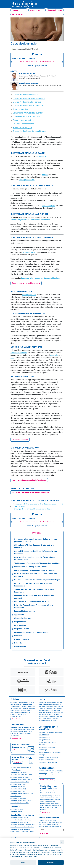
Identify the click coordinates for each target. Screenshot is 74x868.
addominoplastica (29, 295)
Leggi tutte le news (47, 779)
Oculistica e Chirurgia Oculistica (48, 757)
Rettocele (18, 643)
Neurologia (42, 755)
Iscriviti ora (44, 833)
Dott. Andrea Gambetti (27, 74)
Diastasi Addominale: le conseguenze (29, 98)
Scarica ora (18, 762)
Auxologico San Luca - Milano (19, 822)
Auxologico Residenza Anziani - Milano (22, 827)
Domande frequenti (55, 10)
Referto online (35, 10)
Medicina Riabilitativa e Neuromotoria (50, 752)
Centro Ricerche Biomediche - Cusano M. (23, 832)
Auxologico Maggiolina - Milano (20, 777)
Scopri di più (16, 719)
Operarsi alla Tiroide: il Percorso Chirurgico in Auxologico (37, 580)
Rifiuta (23, 862)
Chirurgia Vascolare (44, 740)
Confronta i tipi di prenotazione (37, 66)
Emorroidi (18, 636)
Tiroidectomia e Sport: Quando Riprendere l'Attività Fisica (37, 563)
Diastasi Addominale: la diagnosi (27, 102)
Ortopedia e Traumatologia (47, 760)
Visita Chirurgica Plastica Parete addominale (37, 62)
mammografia (57, 708)
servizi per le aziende (45, 718)
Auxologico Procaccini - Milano (20, 782)
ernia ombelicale (48, 206)
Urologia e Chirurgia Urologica (48, 762)
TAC (59, 706)
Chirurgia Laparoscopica (23, 124)
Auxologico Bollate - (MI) (18, 786)
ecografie (41, 710)
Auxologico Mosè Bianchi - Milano (21, 820)
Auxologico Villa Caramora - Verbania (22, 801)
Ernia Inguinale (20, 625)
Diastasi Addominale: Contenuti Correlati (30, 131)
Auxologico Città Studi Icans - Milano (22, 775)
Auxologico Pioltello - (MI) (18, 784)
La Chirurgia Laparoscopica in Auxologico (29, 480)
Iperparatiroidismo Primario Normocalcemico (32, 632)
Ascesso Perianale (22, 639)
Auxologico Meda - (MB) (18, 791)
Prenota (15, 10)
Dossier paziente (18, 14)
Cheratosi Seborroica (23, 618)
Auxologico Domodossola (18, 798)
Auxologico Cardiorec (17, 809)
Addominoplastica (20, 109)
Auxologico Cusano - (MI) (18, 789)
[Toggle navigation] (62, 4)
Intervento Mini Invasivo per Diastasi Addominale (41, 278)
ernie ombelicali (29, 252)
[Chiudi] (62, 842)
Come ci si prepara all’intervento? (27, 116)
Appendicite (19, 615)
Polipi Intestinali (21, 622)
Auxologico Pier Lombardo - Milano (21, 779)
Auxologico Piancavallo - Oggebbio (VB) (23, 825)
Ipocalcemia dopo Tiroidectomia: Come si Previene (34, 570)
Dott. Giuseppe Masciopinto (29, 83)
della (38, 504)
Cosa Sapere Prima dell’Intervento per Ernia (32, 602)
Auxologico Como (16, 796)
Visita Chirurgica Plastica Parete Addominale (30, 492)
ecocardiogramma (44, 712)
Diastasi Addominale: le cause (26, 95)
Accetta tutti (51, 862)
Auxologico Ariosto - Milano (19, 772)
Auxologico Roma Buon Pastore (20, 829)
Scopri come (46, 812)
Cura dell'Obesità (44, 735)
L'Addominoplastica (20, 440)
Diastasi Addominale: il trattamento (28, 106)
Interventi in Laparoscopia (25, 611)
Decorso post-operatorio (23, 120)
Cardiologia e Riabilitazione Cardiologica (51, 732)
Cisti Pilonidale (20, 646)
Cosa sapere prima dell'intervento (26, 283)
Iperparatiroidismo (22, 629)
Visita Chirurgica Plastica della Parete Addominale (30, 220)
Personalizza (33, 857)
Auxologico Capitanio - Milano (19, 818)
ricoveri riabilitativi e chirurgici (53, 716)
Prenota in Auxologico (22, 127)
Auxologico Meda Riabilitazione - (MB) (22, 793)
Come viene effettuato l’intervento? (28, 113)
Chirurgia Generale (44, 737)
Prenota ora (18, 750)
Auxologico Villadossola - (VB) (20, 803)
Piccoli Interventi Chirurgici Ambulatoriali (31, 567)
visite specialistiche (56, 712)
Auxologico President (17, 811)
